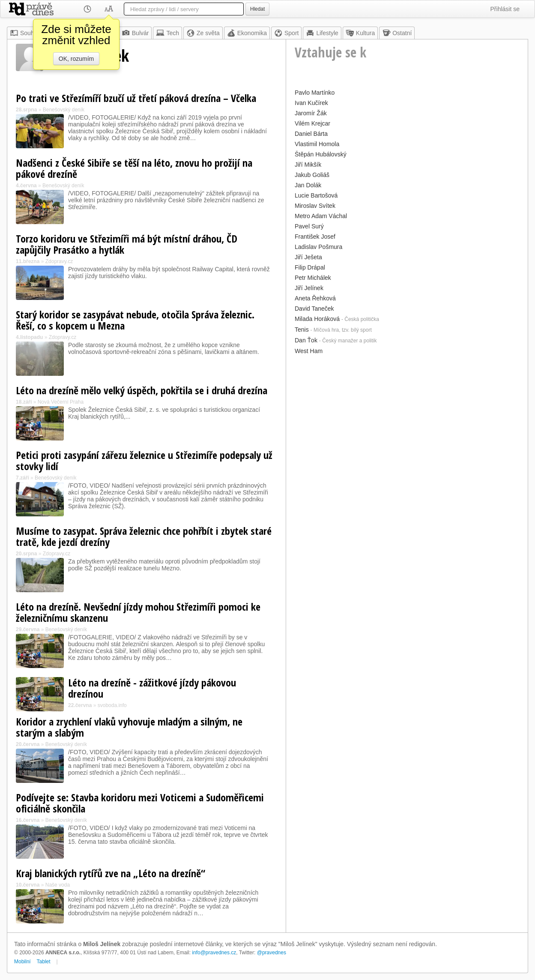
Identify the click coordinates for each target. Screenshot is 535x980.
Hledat (257, 9)
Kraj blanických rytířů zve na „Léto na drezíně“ (111, 873)
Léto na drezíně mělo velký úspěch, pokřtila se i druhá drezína (142, 390)
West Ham (309, 351)
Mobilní (22, 962)
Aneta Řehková (315, 298)
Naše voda (58, 885)
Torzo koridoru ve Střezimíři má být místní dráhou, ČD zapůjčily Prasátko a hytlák (127, 244)
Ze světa (203, 33)
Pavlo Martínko (315, 93)
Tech (167, 33)
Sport (286, 33)
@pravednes (272, 953)
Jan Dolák (308, 185)
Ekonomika (247, 33)
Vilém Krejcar (312, 123)
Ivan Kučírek (311, 103)
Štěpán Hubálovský (321, 154)
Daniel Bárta (311, 134)
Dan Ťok (306, 340)
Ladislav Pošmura (318, 247)
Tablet (44, 962)
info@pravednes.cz (214, 953)
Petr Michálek (313, 278)
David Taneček (314, 309)
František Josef (315, 237)
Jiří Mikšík (308, 165)
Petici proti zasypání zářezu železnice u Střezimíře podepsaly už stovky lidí (144, 460)
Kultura (360, 33)
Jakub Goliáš (312, 175)
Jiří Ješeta (308, 257)
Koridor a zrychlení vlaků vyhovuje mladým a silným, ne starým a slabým (129, 727)
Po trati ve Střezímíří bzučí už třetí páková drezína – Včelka (136, 98)
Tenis (302, 330)
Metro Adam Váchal (321, 216)
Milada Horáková (317, 319)
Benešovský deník (64, 110)
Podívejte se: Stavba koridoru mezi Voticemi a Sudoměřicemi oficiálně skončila (140, 803)
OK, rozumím (76, 59)
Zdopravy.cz (59, 261)
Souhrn (25, 33)
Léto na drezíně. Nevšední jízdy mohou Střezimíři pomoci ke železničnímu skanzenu (138, 612)
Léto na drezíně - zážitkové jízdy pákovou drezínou (152, 688)
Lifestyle (322, 33)
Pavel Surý (309, 226)
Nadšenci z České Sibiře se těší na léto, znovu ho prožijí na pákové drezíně (134, 168)
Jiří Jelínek (309, 288)
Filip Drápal (310, 267)
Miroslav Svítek (315, 206)
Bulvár (135, 33)
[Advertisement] (407, 417)
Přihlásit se (505, 9)
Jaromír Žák (311, 113)
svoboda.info (112, 705)
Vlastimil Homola (317, 144)
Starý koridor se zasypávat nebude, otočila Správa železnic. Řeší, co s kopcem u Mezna (135, 320)
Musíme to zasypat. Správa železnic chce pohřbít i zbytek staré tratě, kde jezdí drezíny (144, 536)
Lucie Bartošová (316, 195)
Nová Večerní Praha (61, 402)
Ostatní (397, 33)
